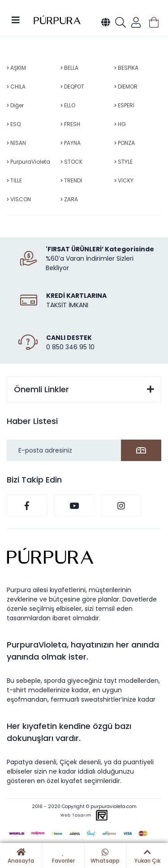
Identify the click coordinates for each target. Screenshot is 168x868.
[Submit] (141, 450)
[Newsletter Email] (84, 450)
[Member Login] (136, 22)
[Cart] (154, 22)
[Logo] (57, 21)
